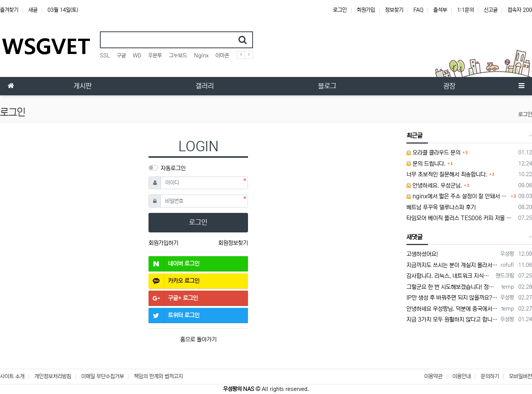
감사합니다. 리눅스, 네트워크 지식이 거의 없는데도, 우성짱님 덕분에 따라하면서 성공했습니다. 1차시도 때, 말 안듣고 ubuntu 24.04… (450, 276)
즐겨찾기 (9, 10)
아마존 (222, 56)
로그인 (340, 10)
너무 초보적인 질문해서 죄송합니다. (447, 174)
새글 (33, 10)
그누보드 (178, 56)
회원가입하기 (163, 243)
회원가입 (366, 10)
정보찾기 (394, 10)
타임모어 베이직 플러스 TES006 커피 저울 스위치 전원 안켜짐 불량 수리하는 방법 (461, 218)
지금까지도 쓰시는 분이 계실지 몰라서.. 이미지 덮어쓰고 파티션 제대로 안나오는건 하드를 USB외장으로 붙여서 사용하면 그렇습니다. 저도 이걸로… (452, 265)
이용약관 (433, 376)
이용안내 (462, 376)
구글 (121, 56)
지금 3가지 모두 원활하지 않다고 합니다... (452, 320)
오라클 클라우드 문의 (433, 153)
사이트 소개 (12, 376)
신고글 (491, 10)
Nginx (201, 56)
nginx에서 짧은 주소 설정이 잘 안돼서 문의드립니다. (458, 196)
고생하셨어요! (422, 254)
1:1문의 (465, 10)
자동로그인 (173, 168)
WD (137, 56)
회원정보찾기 (233, 243)
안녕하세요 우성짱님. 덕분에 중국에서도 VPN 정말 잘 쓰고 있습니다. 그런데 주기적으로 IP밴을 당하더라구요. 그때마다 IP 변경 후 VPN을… (453, 309)
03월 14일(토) (63, 10)
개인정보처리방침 (53, 376)
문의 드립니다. (426, 164)
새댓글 (415, 237)
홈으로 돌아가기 (198, 339)
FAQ (418, 10)
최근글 (415, 136)
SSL (105, 56)
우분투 (155, 56)
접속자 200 (520, 10)
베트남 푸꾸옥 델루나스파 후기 (441, 207)
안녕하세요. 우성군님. (434, 186)
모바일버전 (521, 376)
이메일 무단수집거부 (103, 376)
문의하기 (490, 376)
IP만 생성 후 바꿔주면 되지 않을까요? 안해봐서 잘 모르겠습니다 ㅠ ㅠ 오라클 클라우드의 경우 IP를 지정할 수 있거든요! (452, 298)
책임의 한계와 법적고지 (158, 376)
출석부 (440, 10)
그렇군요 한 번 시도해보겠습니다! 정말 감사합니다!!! (453, 287)
